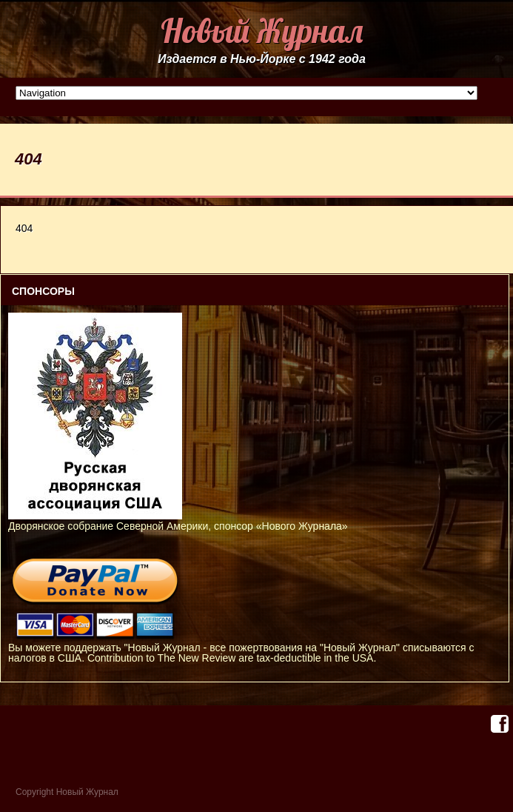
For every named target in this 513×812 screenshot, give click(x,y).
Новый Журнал (262, 31)
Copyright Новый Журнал (67, 792)
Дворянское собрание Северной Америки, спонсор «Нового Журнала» (178, 521)
